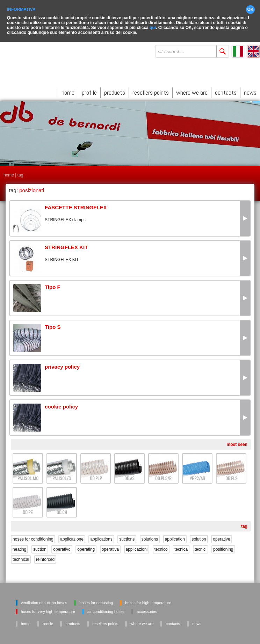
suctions (127, 538)
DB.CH (62, 511)
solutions (150, 538)
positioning (223, 548)
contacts (226, 91)
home (68, 91)
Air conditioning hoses (106, 610)
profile (89, 91)
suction (40, 548)
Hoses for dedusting (96, 601)
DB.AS (129, 477)
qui (153, 26)
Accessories (147, 610)
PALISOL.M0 (28, 477)
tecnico (161, 548)
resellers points (151, 91)
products (115, 91)
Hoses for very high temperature (48, 610)
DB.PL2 (231, 477)
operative (221, 538)
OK (251, 8)
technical (21, 558)
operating (86, 548)
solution (199, 538)
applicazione (72, 538)
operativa (110, 548)
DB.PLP (96, 477)
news (250, 91)
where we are (192, 91)
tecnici (201, 548)
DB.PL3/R (163, 477)
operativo (62, 548)
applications (101, 538)
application (175, 538)
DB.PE (28, 511)
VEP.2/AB (197, 477)
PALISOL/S (62, 477)
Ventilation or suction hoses (44, 601)
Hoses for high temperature (148, 601)
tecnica (181, 548)
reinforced (45, 558)
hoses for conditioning (33, 538)
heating (19, 548)
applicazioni (137, 548)
